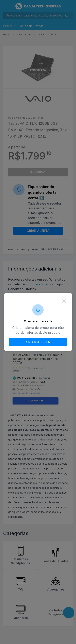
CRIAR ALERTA (38, 342)
